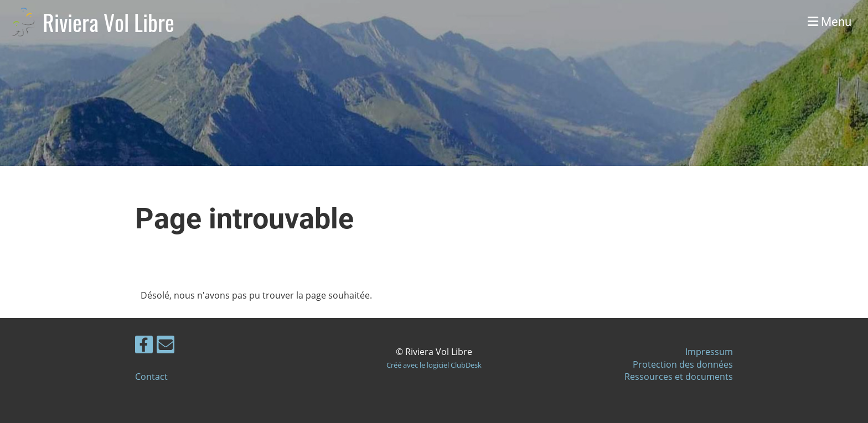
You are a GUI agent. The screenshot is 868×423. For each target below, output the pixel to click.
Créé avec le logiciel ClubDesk (434, 365)
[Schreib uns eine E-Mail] (166, 346)
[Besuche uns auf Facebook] (144, 346)
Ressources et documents (679, 377)
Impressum (709, 352)
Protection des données (683, 364)
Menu (830, 22)
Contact (151, 377)
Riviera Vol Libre (108, 22)
